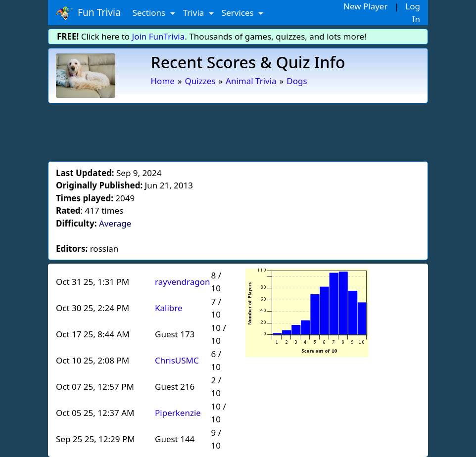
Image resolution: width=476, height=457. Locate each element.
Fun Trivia (88, 13)
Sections (150, 13)
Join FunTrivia (159, 36)
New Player (365, 6)
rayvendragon (183, 282)
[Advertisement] (238, 131)
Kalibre (169, 308)
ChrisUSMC (177, 360)
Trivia (195, 13)
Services (239, 13)
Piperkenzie (178, 413)
